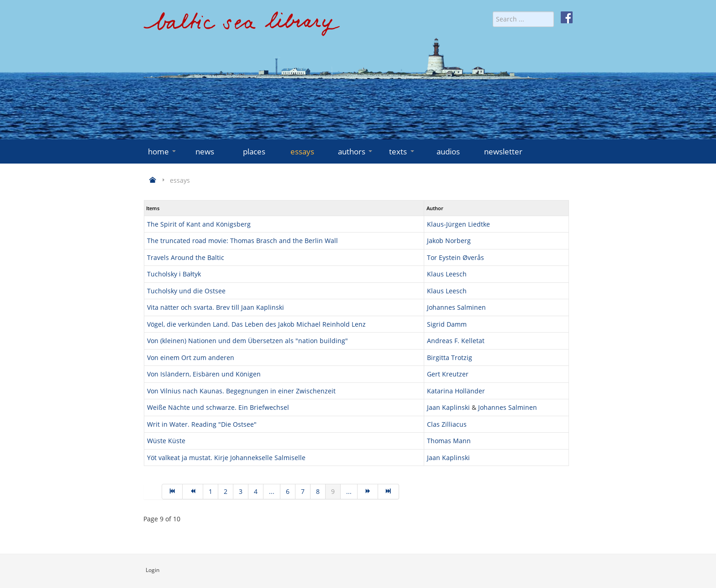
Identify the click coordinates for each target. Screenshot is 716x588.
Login (153, 570)
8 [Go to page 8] (318, 491)
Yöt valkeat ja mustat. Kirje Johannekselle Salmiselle (226, 458)
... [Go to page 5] (272, 491)
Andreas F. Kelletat (456, 341)
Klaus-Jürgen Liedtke (458, 224)
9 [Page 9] (333, 491)
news (205, 151)
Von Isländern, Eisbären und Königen (204, 374)
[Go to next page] (368, 492)
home (163, 151)
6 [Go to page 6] (288, 491)
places (254, 151)
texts (402, 151)
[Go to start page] (172, 492)
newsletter (503, 151)
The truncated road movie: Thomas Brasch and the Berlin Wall (242, 241)
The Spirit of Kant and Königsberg (199, 224)
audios (448, 151)
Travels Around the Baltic (186, 257)
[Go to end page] (388, 492)
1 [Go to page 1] (211, 491)
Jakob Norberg (449, 241)
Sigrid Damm (447, 324)
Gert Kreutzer (448, 374)
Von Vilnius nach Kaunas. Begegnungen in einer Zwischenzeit (241, 391)
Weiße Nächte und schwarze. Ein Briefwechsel (218, 407)
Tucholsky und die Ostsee (186, 291)
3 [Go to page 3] (241, 491)
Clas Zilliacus (447, 424)
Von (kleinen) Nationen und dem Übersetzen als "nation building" (247, 341)
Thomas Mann (449, 441)
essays (302, 151)
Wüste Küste (166, 441)
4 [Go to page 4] (256, 491)
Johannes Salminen (456, 307)
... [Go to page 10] (349, 491)
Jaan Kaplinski (448, 407)
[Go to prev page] (193, 492)
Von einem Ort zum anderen (191, 358)
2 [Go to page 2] (226, 491)
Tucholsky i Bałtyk (174, 274)
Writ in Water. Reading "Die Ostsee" (202, 424)
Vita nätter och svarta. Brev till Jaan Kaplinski (216, 307)
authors (356, 151)
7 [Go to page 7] (303, 491)
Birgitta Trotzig (450, 358)
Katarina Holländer (456, 391)
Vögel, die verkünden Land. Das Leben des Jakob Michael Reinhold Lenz (256, 324)
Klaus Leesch (447, 274)
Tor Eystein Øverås (455, 257)
